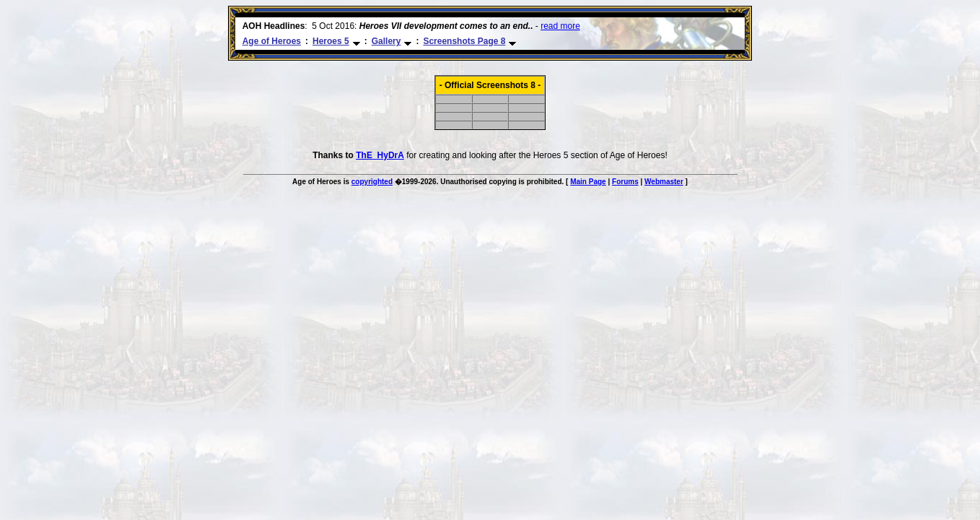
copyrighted (372, 182)
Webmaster (664, 182)
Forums (625, 182)
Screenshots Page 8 (464, 41)
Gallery (386, 41)
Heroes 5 (331, 41)
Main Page (588, 182)
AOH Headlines (274, 26)
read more (560, 26)
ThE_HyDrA (380, 155)
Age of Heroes (272, 41)
